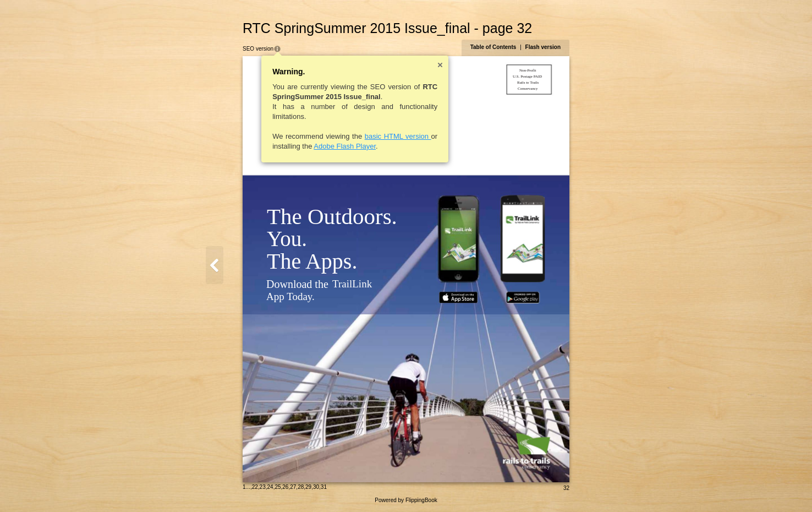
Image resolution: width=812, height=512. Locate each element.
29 (308, 487)
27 (293, 487)
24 (270, 487)
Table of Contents (493, 47)
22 (255, 487)
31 (324, 487)
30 (316, 487)
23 (263, 487)
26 (285, 487)
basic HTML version (398, 136)
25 (278, 487)
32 (566, 488)
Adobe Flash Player (345, 146)
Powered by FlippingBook (406, 500)
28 (301, 487)
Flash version (543, 47)
